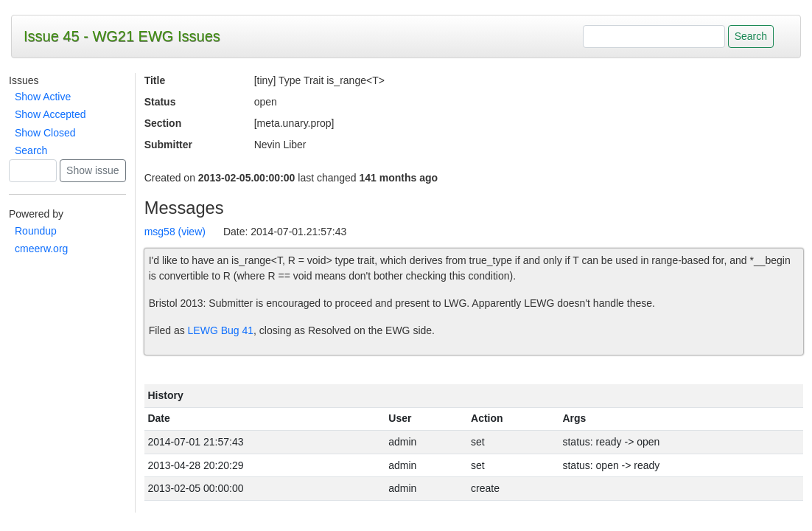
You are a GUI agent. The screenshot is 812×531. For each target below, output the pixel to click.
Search (31, 150)
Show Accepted (50, 114)
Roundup (36, 231)
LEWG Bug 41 (221, 330)
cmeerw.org (41, 249)
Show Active (43, 97)
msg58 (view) (175, 232)
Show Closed (45, 133)
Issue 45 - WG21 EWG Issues (122, 36)
